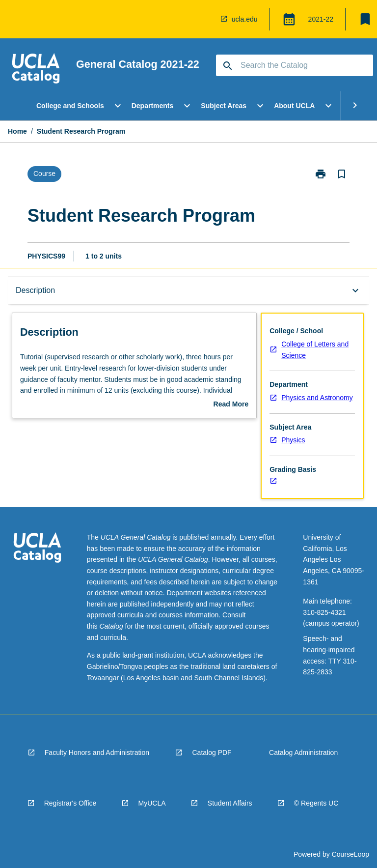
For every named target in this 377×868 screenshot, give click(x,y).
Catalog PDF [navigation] (212, 752)
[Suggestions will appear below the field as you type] (295, 65)
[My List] (365, 19)
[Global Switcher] (289, 19)
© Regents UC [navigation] (316, 803)
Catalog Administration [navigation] (303, 752)
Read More (231, 405)
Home (17, 131)
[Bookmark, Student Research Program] (342, 174)
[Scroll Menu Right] (355, 106)
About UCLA (294, 106)
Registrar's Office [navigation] (70, 803)
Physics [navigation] (293, 440)
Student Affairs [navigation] (230, 803)
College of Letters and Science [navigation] (315, 350)
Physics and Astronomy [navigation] (317, 398)
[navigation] (206, 19)
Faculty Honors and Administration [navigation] (97, 752)
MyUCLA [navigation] (152, 803)
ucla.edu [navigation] (245, 19)
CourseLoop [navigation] (350, 854)
